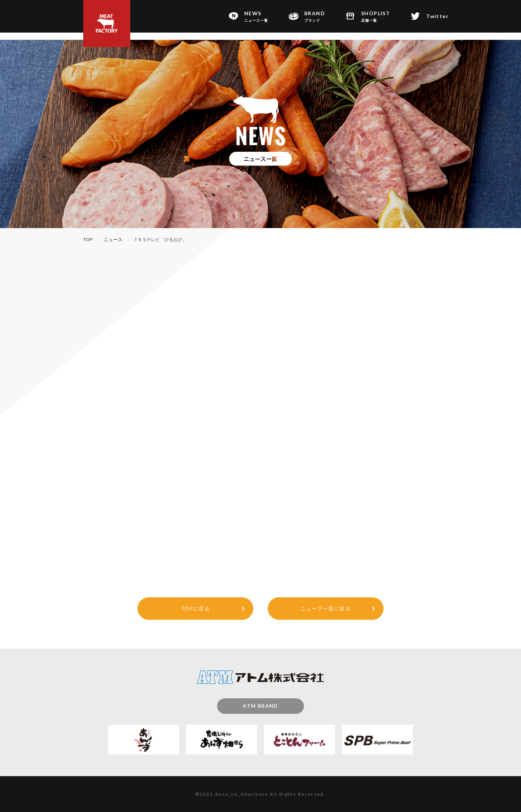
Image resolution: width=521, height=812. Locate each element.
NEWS (256, 17)
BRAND (315, 17)
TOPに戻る (195, 608)
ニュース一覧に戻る (326, 608)
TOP (88, 239)
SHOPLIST (376, 17)
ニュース (113, 239)
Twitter (437, 16)
